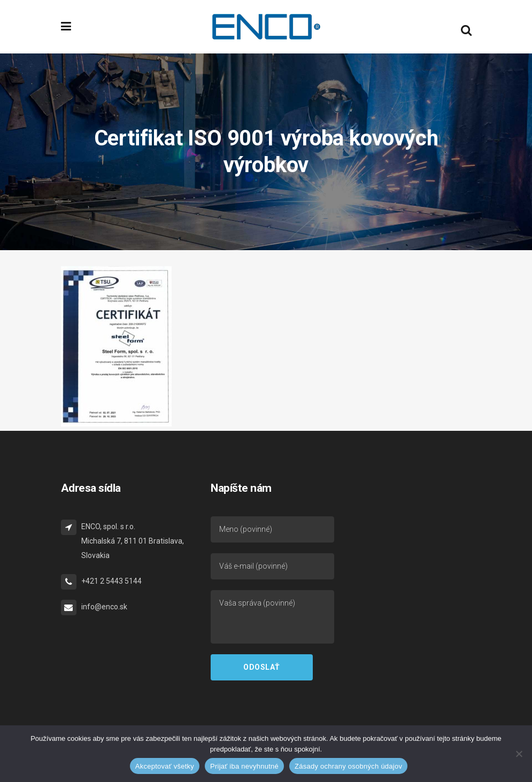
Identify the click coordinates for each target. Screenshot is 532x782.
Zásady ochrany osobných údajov (348, 766)
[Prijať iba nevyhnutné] (519, 754)
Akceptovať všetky (165, 766)
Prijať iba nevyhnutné (244, 766)
